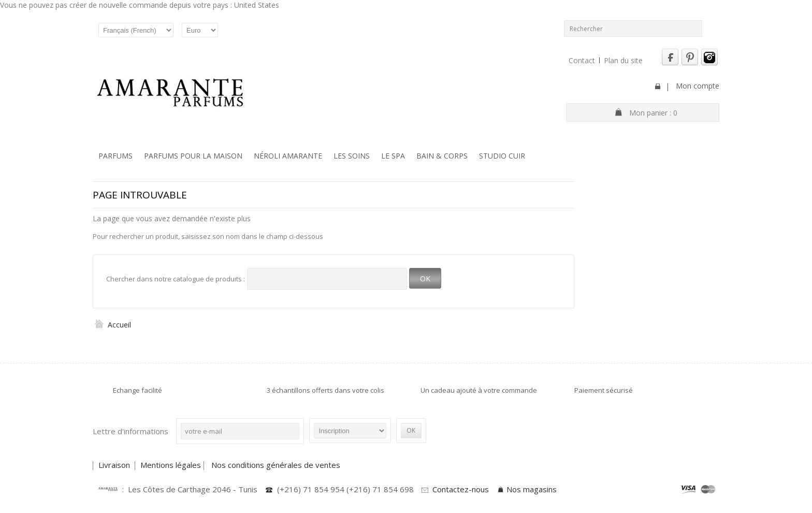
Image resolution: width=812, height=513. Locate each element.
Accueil (112, 325)
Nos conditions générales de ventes (277, 465)
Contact (582, 60)
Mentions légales (171, 465)
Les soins (352, 156)
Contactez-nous (461, 489)
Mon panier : (653, 113)
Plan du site (623, 60)
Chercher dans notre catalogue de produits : (176, 279)
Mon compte (698, 86)
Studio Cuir (502, 156)
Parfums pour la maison (193, 156)
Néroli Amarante (288, 156)
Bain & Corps (442, 156)
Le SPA (393, 156)
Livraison (115, 465)
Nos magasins (532, 489)
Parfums (115, 156)
